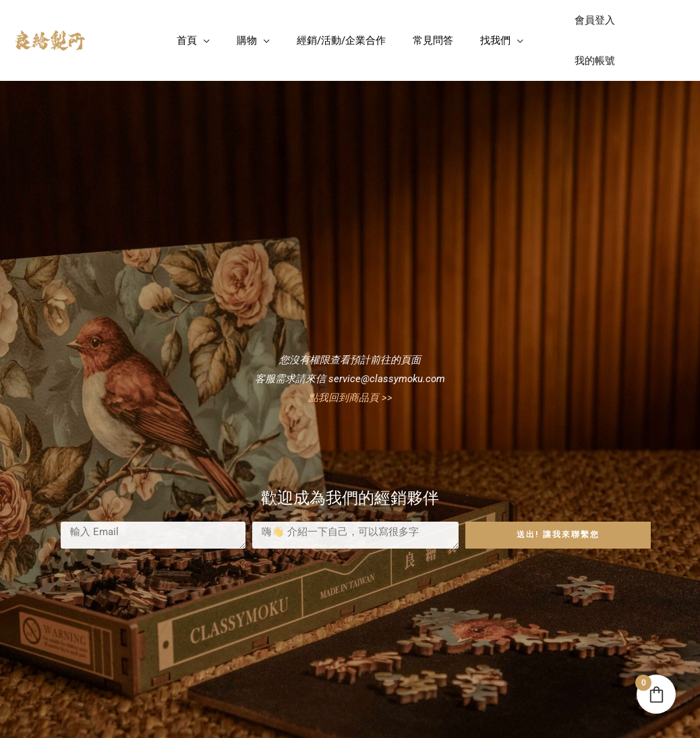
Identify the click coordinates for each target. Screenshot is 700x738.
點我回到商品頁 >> (350, 361)
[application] (203, 22)
